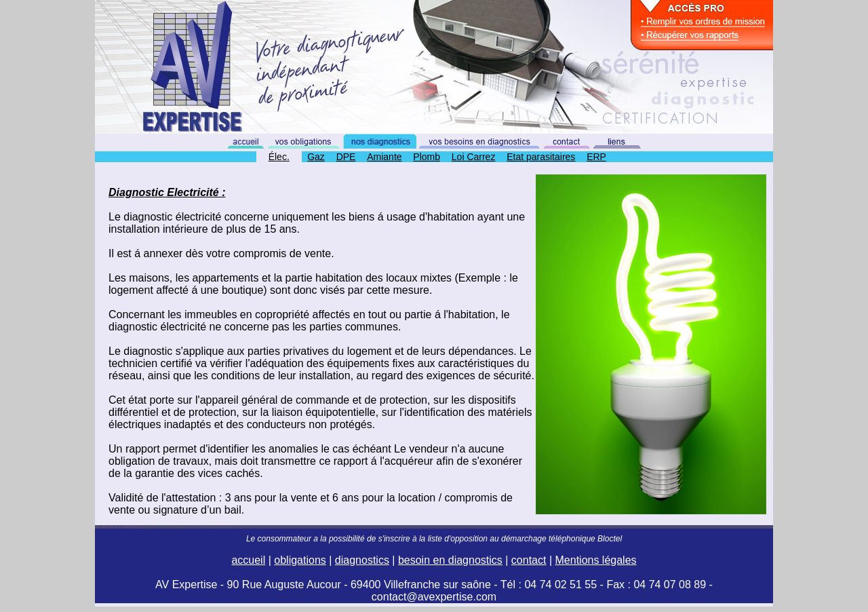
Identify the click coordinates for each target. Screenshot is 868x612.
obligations (300, 560)
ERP (596, 157)
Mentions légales (596, 560)
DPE (346, 157)
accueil (248, 560)
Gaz (316, 157)
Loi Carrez (474, 157)
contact (529, 560)
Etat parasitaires (541, 157)
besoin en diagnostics (450, 560)
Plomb (427, 157)
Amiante (384, 157)
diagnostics (362, 560)
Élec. (279, 157)
